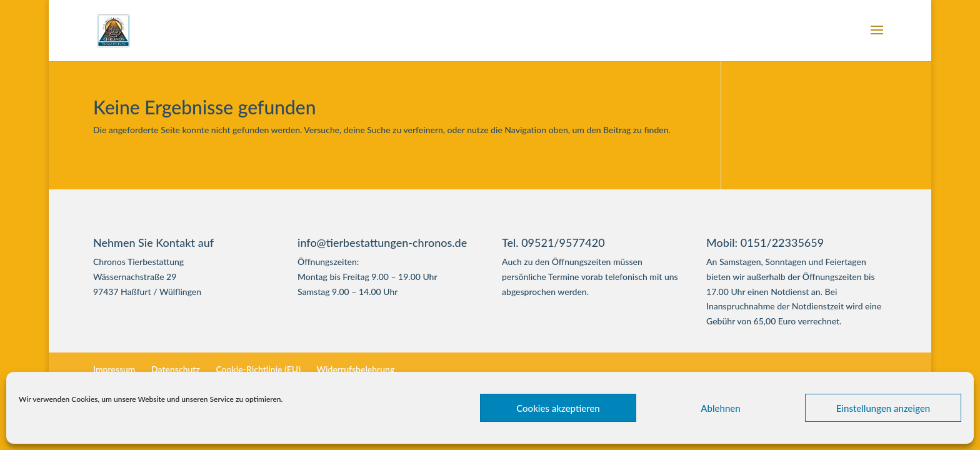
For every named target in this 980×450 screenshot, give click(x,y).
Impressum (114, 369)
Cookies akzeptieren (558, 408)
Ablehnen (720, 408)
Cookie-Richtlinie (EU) (258, 369)
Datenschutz (176, 369)
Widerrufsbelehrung (355, 369)
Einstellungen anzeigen (883, 408)
